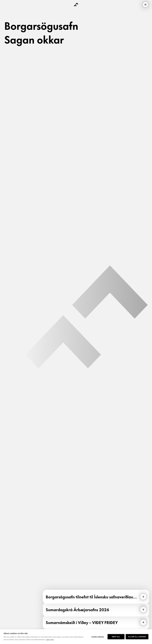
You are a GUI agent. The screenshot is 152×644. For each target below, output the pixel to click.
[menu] (145, 5)
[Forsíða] (76, 5)
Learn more (50, 640)
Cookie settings (98, 637)
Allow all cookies (137, 637)
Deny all (116, 637)
